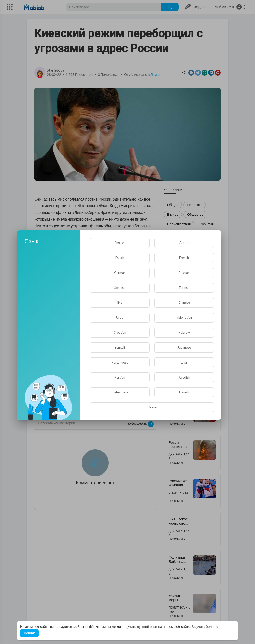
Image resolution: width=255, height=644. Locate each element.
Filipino (152, 407)
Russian (184, 273)
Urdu (120, 317)
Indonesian (184, 317)
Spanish (120, 288)
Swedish (184, 377)
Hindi (120, 303)
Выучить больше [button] (205, 626)
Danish (184, 392)
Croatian (120, 332)
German (120, 273)
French (184, 258)
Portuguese (120, 362)
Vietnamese (120, 392)
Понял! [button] (29, 633)
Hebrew (184, 332)
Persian (120, 377)
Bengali (120, 347)
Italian (184, 362)
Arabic (184, 243)
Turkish (184, 288)
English (120, 243)
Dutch (120, 258)
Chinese (184, 303)
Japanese (184, 347)
